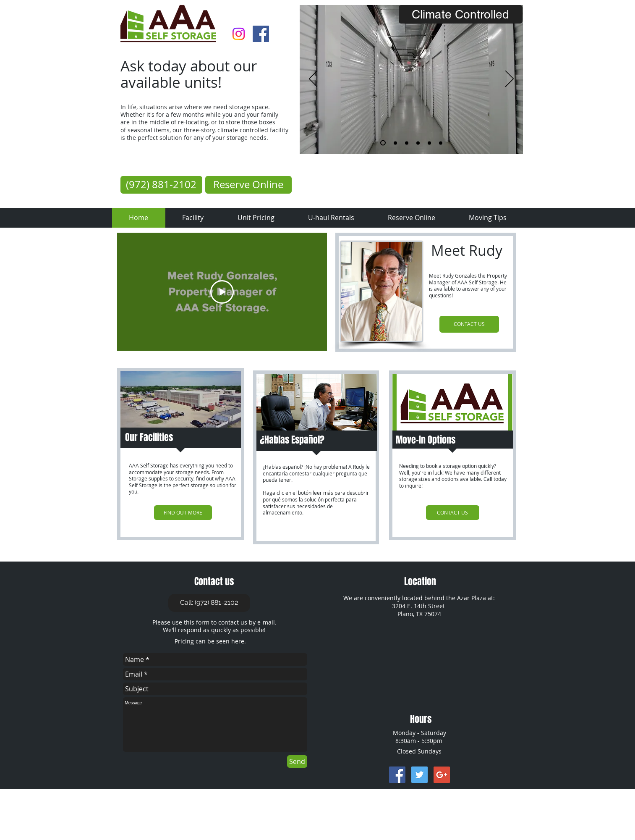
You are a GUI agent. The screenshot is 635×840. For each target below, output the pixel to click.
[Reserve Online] (248, 185)
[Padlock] (418, 143)
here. (238, 641)
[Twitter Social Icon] (419, 775)
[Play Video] (222, 292)
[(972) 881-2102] (161, 185)
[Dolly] (395, 143)
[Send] (297, 761)
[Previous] (313, 79)
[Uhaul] (407, 143)
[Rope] (441, 143)
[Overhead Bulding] (429, 143)
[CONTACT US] (469, 324)
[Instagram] (239, 34)
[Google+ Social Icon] (442, 775)
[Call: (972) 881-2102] (209, 603)
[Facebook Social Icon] (261, 34)
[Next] (510, 79)
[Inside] (383, 143)
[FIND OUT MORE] (183, 513)
